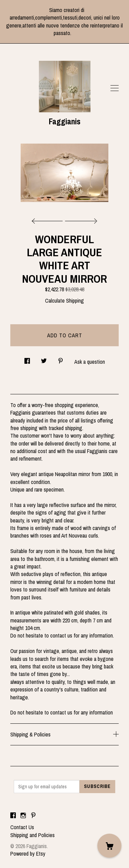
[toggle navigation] (115, 88)
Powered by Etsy (28, 854)
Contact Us (22, 827)
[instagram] (23, 815)
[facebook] (13, 815)
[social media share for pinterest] (61, 359)
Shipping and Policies (33, 835)
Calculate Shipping (64, 301)
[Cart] (109, 846)
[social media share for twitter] (44, 359)
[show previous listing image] (49, 219)
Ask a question (90, 362)
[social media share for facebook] (27, 359)
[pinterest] (33, 815)
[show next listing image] (80, 219)
